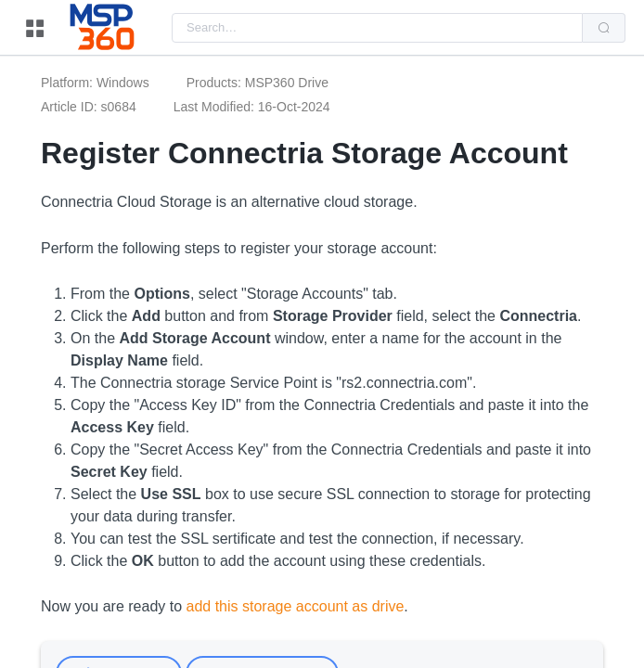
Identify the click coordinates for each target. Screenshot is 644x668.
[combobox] (377, 28)
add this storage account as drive (296, 606)
